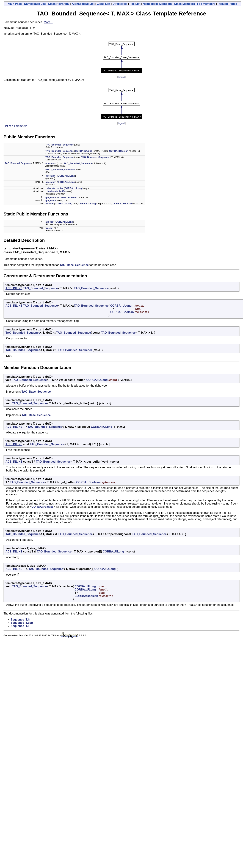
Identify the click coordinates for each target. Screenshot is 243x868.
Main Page (15, 4)
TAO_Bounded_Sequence (60, 145)
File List (135, 4)
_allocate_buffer (54, 189)
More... (48, 22)
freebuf (49, 229)
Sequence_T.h (20, 620)
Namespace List (35, 4)
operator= (51, 164)
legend (121, 78)
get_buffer (51, 198)
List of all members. (16, 127)
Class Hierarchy (59, 4)
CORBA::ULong (84, 151)
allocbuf (50, 222)
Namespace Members (157, 4)
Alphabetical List (83, 4)
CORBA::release (42, 507)
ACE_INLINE (14, 289)
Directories (120, 4)
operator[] (51, 176)
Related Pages (227, 4)
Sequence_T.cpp (22, 623)
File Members (206, 4)
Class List (104, 4)
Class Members (184, 4)
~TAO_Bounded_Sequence (60, 170)
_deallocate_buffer (56, 192)
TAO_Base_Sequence (74, 265)
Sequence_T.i (20, 626)
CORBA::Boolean (119, 151)
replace (49, 204)
